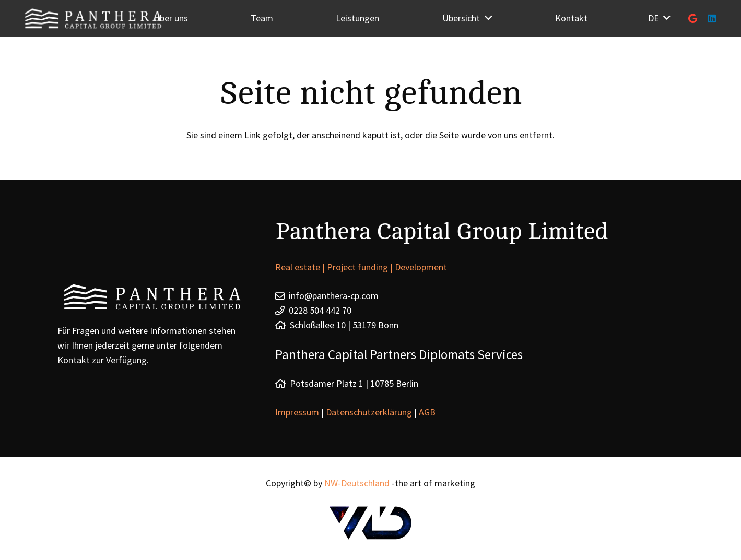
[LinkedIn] (712, 18)
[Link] (371, 523)
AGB (427, 412)
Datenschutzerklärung (369, 412)
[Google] (693, 18)
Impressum (298, 412)
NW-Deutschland (357, 483)
